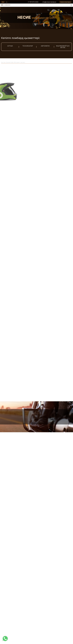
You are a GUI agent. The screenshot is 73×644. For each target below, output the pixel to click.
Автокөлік (45, 46)
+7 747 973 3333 (33, 2)
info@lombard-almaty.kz (49, 2)
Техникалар (28, 46)
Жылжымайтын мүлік (63, 47)
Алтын (10, 46)
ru (7, 2)
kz (3, 2)
